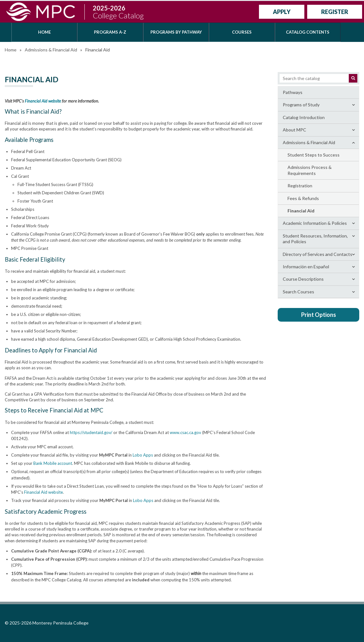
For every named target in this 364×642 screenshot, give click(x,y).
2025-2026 (118, 12)
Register (335, 12)
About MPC (295, 130)
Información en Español (306, 267)
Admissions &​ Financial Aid (309, 142)
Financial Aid (301, 211)
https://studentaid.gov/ (91, 432)
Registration (300, 186)
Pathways (293, 92)
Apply (282, 12)
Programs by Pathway (176, 32)
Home (44, 32)
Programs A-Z (110, 32)
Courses (242, 32)
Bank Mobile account (53, 463)
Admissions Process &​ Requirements (310, 170)
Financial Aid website (43, 101)
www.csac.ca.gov (185, 432)
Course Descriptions (303, 279)
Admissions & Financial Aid (51, 50)
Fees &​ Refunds (303, 198)
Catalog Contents (308, 32)
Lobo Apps (143, 455)
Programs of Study (301, 105)
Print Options (319, 315)
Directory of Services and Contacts (318, 254)
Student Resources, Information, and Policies (315, 239)
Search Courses (298, 292)
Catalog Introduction (304, 117)
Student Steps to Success (314, 155)
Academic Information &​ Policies (315, 223)
